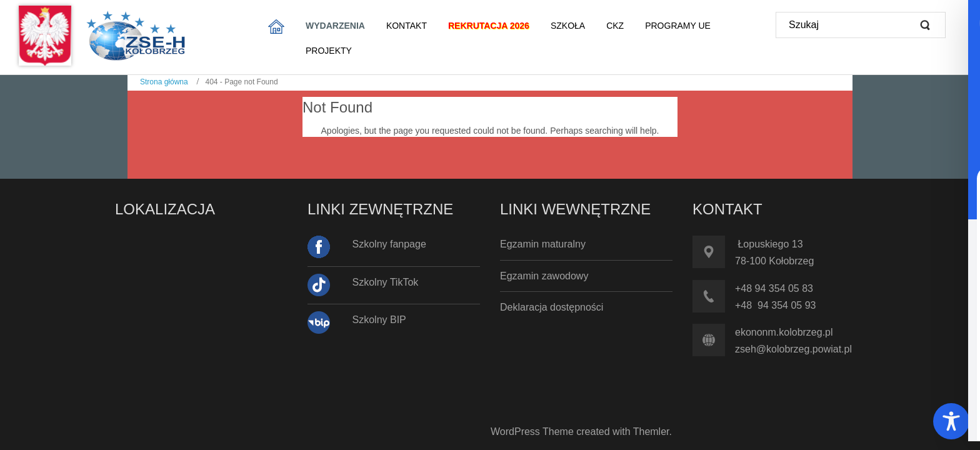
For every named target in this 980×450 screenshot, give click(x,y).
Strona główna (164, 82)
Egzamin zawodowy (544, 276)
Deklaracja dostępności (552, 307)
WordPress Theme (532, 432)
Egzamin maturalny (543, 244)
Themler (651, 432)
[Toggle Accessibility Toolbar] (951, 421)
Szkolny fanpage (389, 244)
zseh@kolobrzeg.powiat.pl (793, 349)
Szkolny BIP (379, 320)
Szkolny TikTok (386, 282)
